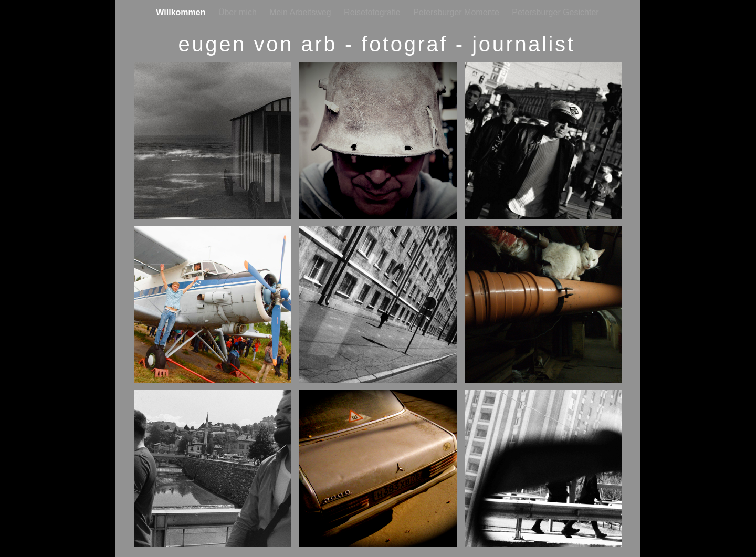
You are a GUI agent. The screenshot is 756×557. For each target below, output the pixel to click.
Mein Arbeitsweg (301, 12)
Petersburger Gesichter (555, 12)
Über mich (239, 12)
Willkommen (182, 12)
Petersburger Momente (457, 12)
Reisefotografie (373, 12)
